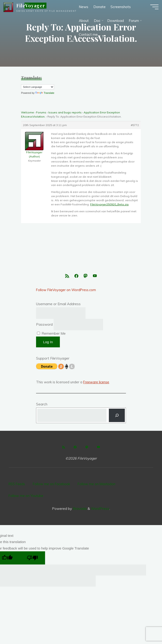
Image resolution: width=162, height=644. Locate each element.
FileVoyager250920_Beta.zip (109, 204)
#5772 (135, 125)
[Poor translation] (32, 554)
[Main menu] (151, 9)
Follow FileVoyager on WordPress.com (67, 291)
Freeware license (97, 384)
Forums (41, 112)
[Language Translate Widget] (38, 87)
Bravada (79, 505)
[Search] (117, 417)
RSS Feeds (18, 485)
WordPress (100, 505)
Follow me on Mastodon (101, 485)
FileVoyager (34, 8)
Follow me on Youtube (26, 494)
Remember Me (51, 335)
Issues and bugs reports (65, 112)
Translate (45, 93)
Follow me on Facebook (54, 485)
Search (42, 406)
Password (44, 326)
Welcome (28, 112)
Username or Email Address (58, 305)
